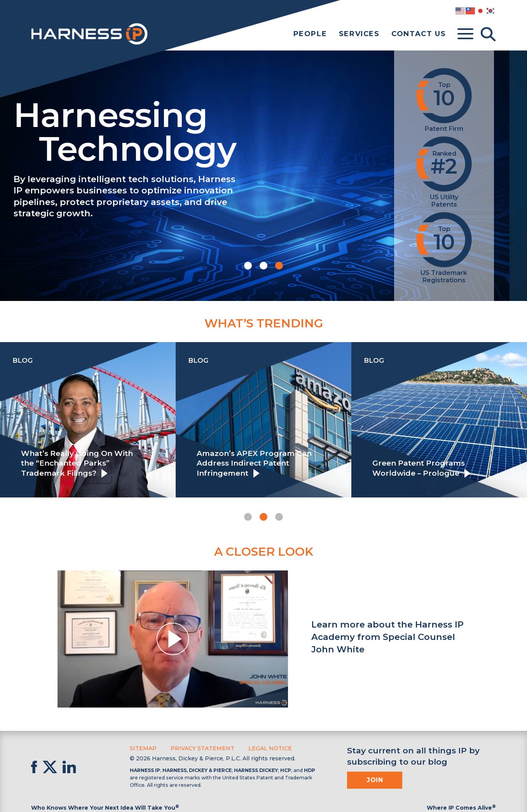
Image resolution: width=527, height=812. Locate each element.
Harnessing (204, 130)
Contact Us (419, 34)
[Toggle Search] (488, 34)
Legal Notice (270, 748)
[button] (248, 266)
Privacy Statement (202, 748)
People (310, 34)
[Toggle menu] (465, 34)
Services (359, 34)
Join (375, 780)
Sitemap (143, 748)
